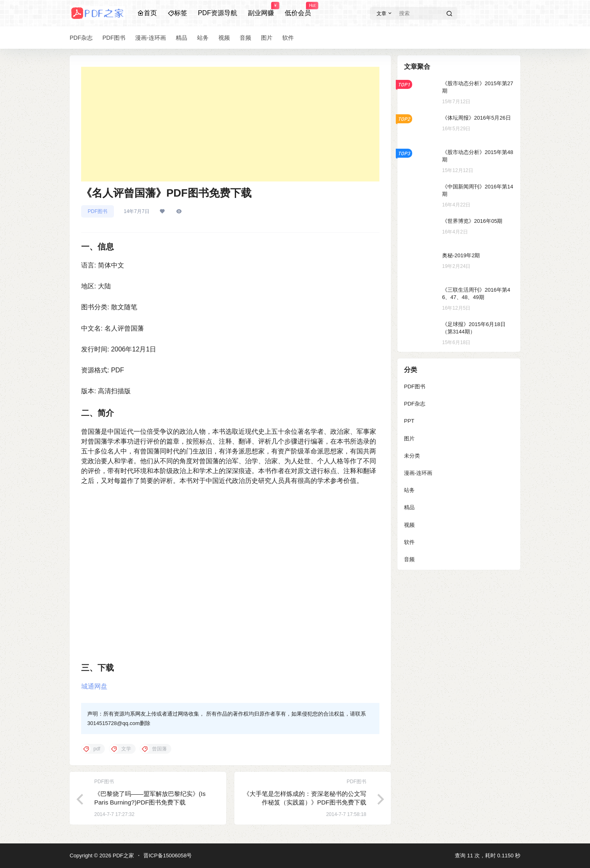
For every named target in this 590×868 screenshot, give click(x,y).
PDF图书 (98, 211)
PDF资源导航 (218, 13)
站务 (409, 490)
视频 (409, 525)
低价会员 (298, 9)
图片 (409, 439)
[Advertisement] (230, 124)
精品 (409, 507)
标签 (177, 13)
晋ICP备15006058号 (168, 856)
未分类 (412, 456)
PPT (409, 421)
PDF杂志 (415, 404)
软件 (409, 542)
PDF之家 (123, 856)
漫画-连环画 (418, 473)
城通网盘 (94, 686)
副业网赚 (261, 9)
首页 (147, 13)
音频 (409, 559)
